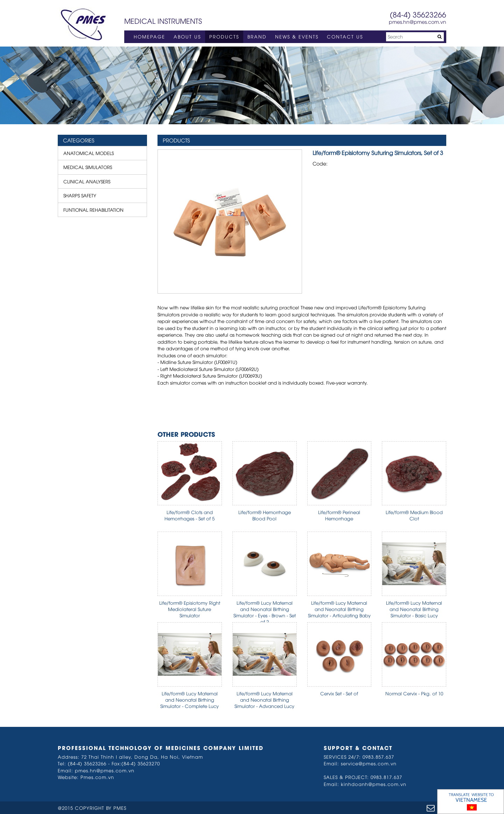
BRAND (257, 36)
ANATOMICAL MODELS (89, 153)
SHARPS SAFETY (80, 195)
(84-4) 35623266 (418, 14)
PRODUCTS (224, 36)
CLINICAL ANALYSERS (87, 181)
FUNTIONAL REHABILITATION (93, 210)
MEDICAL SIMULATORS (88, 167)
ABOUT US (187, 36)
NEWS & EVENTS (297, 36)
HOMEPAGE (149, 36)
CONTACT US (345, 36)
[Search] (415, 37)
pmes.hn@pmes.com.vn (418, 22)
